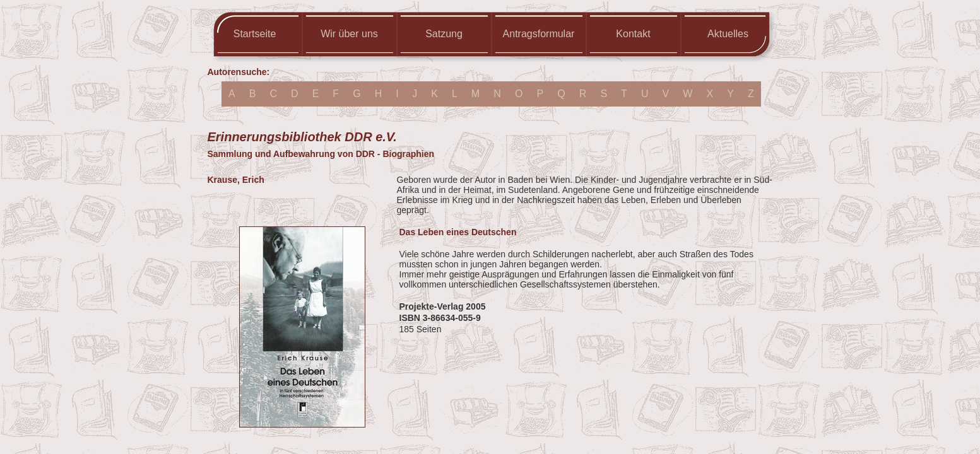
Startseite (255, 34)
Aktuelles (728, 34)
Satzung (444, 34)
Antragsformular (539, 34)
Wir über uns (349, 34)
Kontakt (633, 34)
